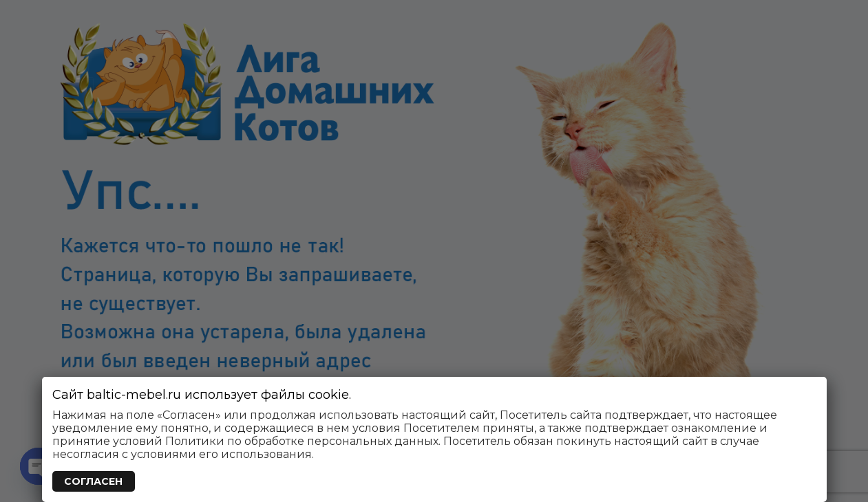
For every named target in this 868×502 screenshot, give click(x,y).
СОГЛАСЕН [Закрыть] (93, 481)
